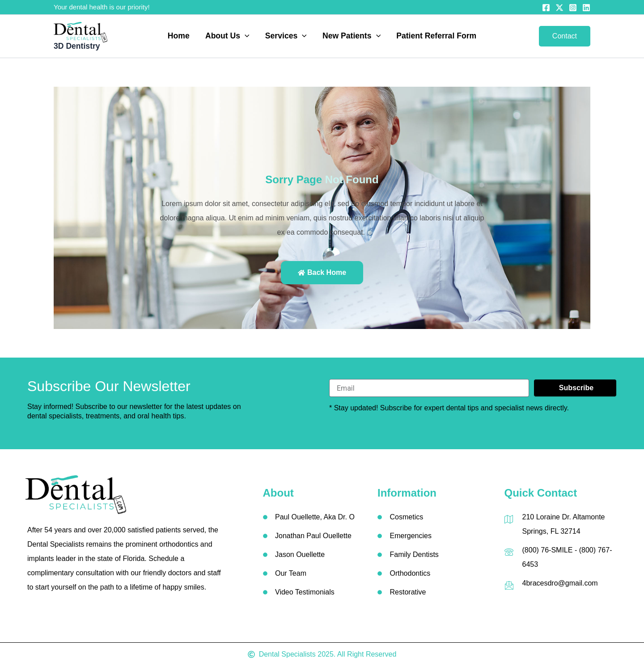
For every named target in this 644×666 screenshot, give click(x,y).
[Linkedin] (586, 8)
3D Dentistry (77, 46)
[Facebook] (546, 8)
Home (179, 36)
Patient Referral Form (436, 36)
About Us (227, 36)
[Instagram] (573, 8)
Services (286, 36)
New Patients (352, 36)
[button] (245, 36)
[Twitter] (559, 8)
